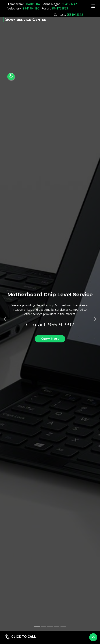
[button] (5, 307)
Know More (50, 328)
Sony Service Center (26, 19)
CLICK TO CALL (20, 637)
